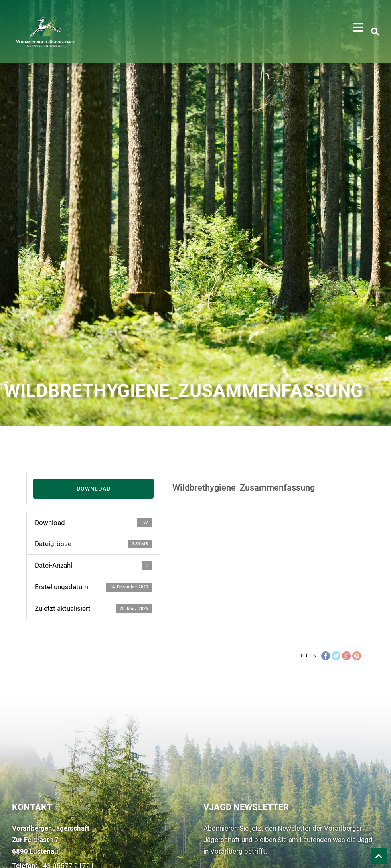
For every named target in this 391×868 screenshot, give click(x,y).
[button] (358, 28)
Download (94, 489)
